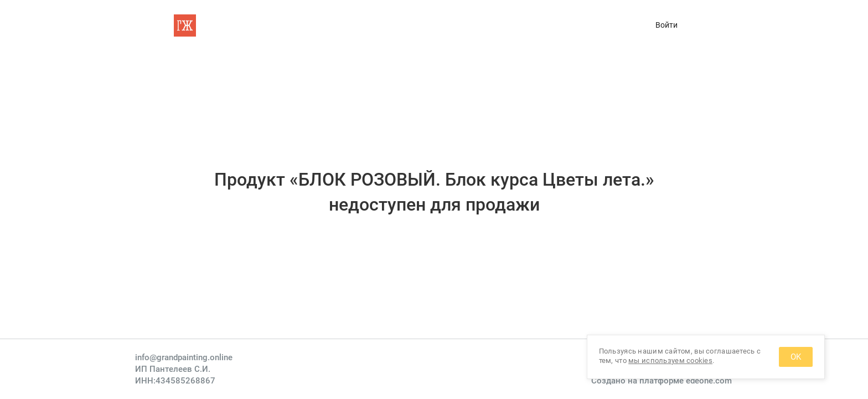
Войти (666, 25)
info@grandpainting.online (184, 357)
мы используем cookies (670, 360)
